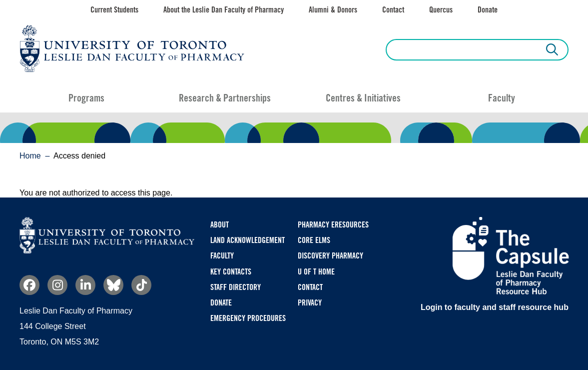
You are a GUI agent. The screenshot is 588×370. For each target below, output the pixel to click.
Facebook (29, 285)
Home (30, 156)
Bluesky (113, 285)
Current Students (114, 10)
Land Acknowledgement (248, 240)
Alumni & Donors (333, 10)
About (220, 225)
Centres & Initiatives (363, 98)
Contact (393, 10)
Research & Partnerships (225, 98)
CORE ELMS (314, 240)
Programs (86, 98)
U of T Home (316, 272)
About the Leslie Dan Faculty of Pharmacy (224, 10)
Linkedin (85, 285)
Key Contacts (231, 272)
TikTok (141, 285)
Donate (488, 10)
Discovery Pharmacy (330, 256)
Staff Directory (236, 287)
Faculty (502, 98)
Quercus (441, 10)
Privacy (310, 303)
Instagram (57, 285)
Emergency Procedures (248, 318)
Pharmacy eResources (333, 225)
